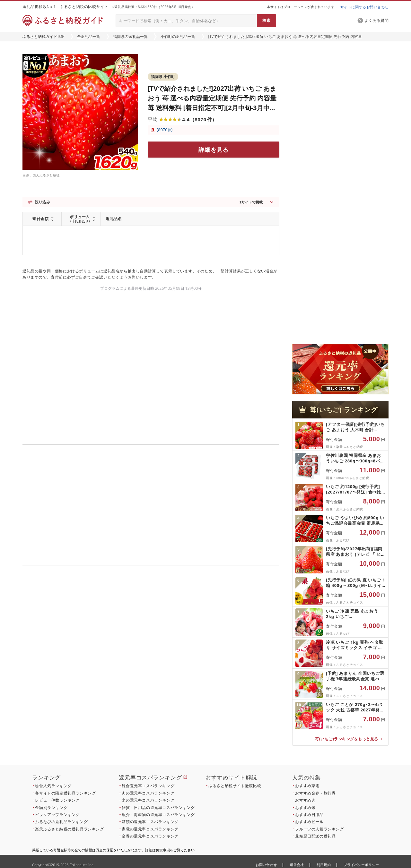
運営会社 (297, 865)
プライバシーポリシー (361, 865)
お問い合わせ (266, 865)
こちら (191, 730)
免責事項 (163, 850)
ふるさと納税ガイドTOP (43, 36)
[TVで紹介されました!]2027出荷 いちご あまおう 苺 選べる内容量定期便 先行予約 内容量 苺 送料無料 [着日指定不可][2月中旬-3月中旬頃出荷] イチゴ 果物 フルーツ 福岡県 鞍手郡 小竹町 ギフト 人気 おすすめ (212, 108)
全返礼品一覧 (89, 36)
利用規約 (324, 865)
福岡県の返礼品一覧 (130, 36)
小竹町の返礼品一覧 (178, 36)
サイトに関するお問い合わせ (364, 7)
